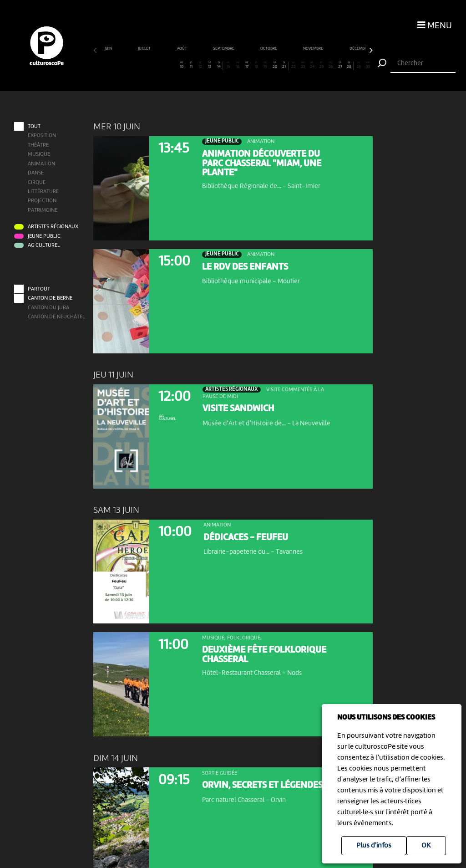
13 (209, 65)
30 (368, 65)
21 (284, 65)
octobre (269, 49)
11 (191, 65)
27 (340, 65)
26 (331, 65)
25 (321, 65)
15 (228, 65)
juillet (145, 49)
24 (312, 65)
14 (219, 65)
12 (200, 65)
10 (182, 65)
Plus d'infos (374, 846)
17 (247, 65)
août (182, 49)
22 (294, 65)
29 (359, 65)
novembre (314, 49)
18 (256, 65)
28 (349, 65)
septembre (224, 49)
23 (303, 65)
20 (275, 65)
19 (265, 65)
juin (109, 49)
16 (238, 65)
